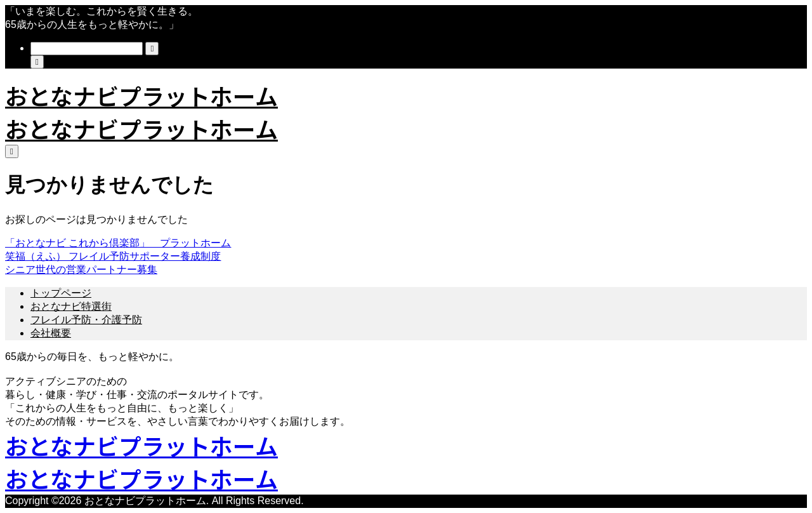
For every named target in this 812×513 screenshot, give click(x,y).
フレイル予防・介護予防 (86, 320)
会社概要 (51, 333)
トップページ (61, 293)
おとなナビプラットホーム (141, 95)
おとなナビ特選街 (71, 306)
